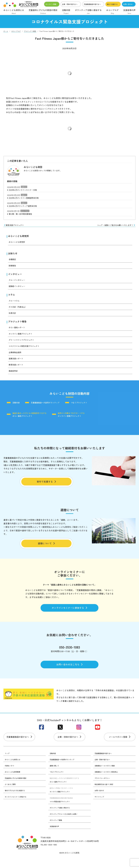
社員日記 (13, 317)
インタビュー (16, 277)
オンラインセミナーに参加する (69, 615)
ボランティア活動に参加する (88, 12)
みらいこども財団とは (14, 12)
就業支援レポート (17, 362)
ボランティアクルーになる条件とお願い (66, 825)
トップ (7, 763)
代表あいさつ (10, 776)
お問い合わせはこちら (69, 673)
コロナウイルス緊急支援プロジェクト (26, 350)
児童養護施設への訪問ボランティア (50, 407)
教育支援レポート (17, 369)
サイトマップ (100, 808)
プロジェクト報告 (18, 325)
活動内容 (66, 12)
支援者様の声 (129, 12)
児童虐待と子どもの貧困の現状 (43, 12)
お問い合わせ (128, 4)
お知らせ (24, 187)
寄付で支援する (112, 4)
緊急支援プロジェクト (15, 227)
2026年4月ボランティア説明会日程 (25, 207)
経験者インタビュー (18, 289)
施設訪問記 (14, 375)
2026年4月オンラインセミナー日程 (25, 190)
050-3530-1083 (69, 655)
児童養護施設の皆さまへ (92, 4)
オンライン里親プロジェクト (22, 337)
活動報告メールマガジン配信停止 (108, 782)
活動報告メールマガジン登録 (106, 776)
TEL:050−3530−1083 (50, 856)
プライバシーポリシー (104, 789)
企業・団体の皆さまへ (70, 4)
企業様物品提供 (16, 356)
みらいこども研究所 (20, 238)
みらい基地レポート (18, 331)
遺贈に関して (55, 776)
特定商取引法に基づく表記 (105, 795)
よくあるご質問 (11, 795)
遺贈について (46, 549)
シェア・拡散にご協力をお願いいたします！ (114, 227)
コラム (12, 298)
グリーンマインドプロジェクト (23, 344)
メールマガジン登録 (120, 747)
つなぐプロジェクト (89, 407)
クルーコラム (15, 304)
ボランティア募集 (57, 832)
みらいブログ (112, 12)
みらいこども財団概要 (14, 782)
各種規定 (13, 262)
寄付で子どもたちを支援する (16, 801)
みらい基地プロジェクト (30, 419)
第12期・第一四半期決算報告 (22, 215)
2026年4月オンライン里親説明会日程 (26, 198)
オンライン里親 (51, 4)
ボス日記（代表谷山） (19, 310)
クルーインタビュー (18, 283)
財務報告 (13, 268)
